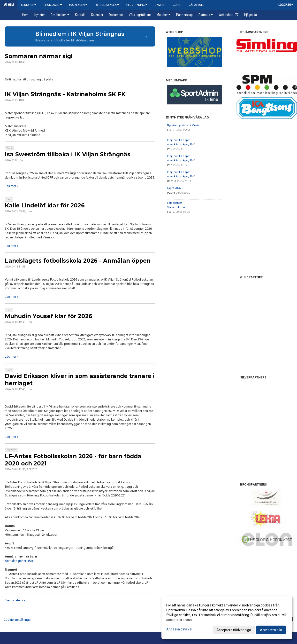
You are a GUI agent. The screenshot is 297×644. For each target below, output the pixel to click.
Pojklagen (78, 5)
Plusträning (137, 5)
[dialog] (227, 617)
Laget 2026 (174, 188)
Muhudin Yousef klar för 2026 (49, 316)
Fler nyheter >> (15, 600)
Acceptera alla (271, 630)
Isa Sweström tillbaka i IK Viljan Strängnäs (68, 154)
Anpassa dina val (179, 629)
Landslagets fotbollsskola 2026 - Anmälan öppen (78, 261)
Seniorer (29, 5)
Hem (9, 5)
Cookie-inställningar (18, 620)
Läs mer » (11, 186)
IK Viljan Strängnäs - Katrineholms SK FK (65, 94)
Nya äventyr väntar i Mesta (183, 125)
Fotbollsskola (107, 5)
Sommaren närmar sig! (39, 56)
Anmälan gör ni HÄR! (19, 561)
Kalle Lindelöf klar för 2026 (45, 205)
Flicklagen (53, 5)
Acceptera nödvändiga (234, 630)
